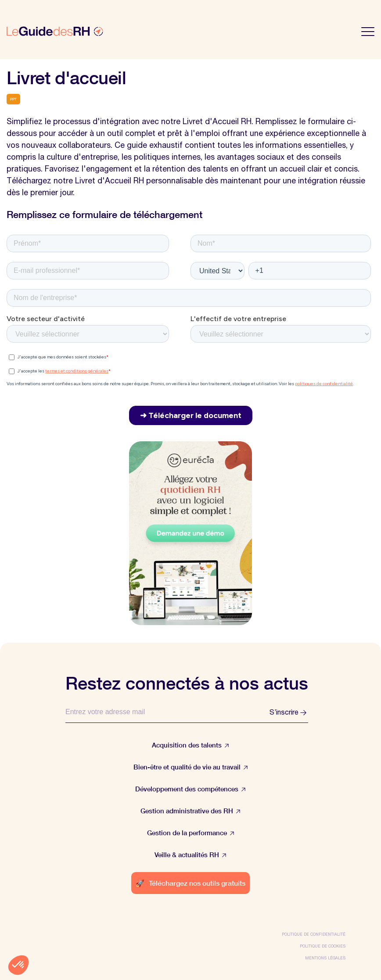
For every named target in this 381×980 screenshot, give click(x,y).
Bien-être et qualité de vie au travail (191, 767)
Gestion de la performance (191, 833)
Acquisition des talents (190, 745)
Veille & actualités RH (190, 855)
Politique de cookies (323, 946)
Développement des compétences (190, 789)
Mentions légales (325, 958)
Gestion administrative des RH (190, 811)
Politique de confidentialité (314, 934)
